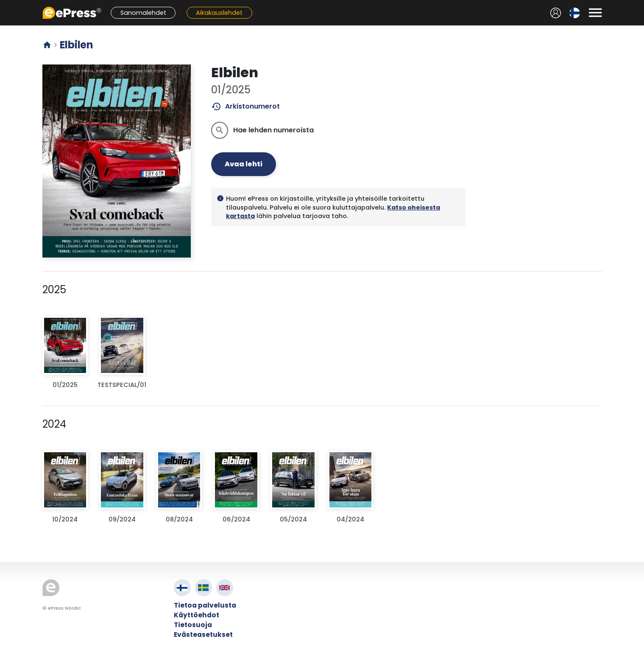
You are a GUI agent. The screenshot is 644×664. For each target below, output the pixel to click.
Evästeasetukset (203, 635)
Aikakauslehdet (219, 13)
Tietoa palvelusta (205, 605)
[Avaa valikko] (595, 13)
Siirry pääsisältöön (4, 4)
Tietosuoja (193, 625)
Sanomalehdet (143, 13)
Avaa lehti (244, 164)
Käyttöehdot (197, 615)
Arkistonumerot (246, 106)
